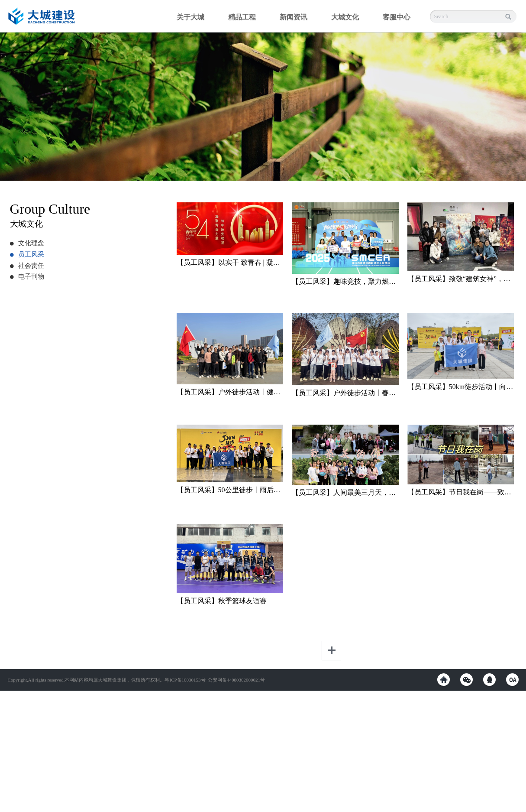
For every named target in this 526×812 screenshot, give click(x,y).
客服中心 (397, 17)
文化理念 (27, 243)
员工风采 (27, 254)
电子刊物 (27, 276)
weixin (466, 680)
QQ (489, 680)
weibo (444, 680)
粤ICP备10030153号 (185, 680)
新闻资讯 (294, 17)
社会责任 (27, 266)
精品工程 (242, 17)
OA (512, 680)
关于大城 (190, 17)
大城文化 (345, 17)
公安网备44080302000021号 (236, 680)
